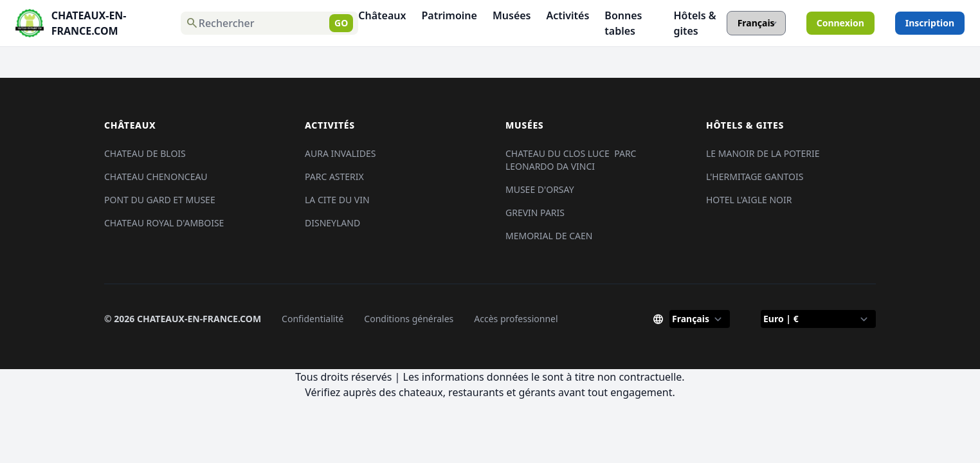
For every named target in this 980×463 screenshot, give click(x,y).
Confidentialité (313, 319)
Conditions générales (409, 319)
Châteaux (382, 15)
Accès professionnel (516, 319)
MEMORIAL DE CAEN (549, 236)
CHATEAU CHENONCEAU (156, 177)
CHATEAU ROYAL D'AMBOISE (164, 223)
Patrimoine (449, 15)
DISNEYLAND (332, 223)
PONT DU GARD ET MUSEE (160, 200)
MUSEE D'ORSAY (540, 189)
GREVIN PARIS (535, 213)
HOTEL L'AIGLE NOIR (749, 200)
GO (341, 23)
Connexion (840, 23)
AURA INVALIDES (340, 153)
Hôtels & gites (694, 23)
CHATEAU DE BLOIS (145, 153)
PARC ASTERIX (334, 177)
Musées (512, 15)
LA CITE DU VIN (337, 200)
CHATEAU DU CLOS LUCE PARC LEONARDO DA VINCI (571, 160)
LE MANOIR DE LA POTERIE (763, 153)
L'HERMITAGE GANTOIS (755, 177)
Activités (568, 15)
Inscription (930, 23)
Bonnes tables (623, 23)
